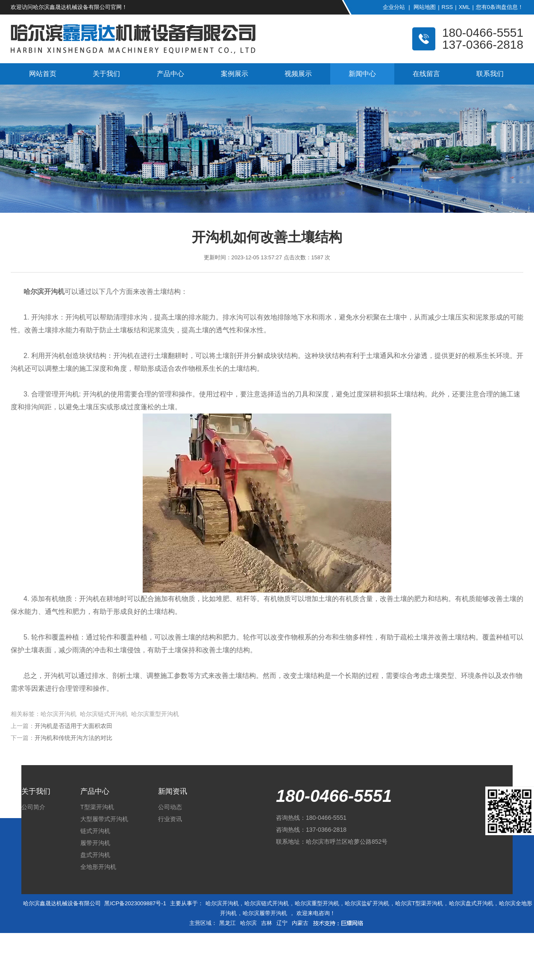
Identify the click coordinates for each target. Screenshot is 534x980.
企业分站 (394, 7)
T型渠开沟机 (97, 807)
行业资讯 (170, 819)
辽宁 (282, 923)
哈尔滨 (248, 923)
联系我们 (490, 74)
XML (465, 7)
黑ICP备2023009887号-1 (135, 903)
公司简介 (33, 807)
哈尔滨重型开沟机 (317, 903)
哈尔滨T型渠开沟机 (419, 903)
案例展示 (235, 74)
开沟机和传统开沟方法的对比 (73, 738)
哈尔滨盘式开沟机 (471, 903)
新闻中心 (362, 74)
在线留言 (426, 74)
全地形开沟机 (98, 867)
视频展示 (298, 74)
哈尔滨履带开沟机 (265, 913)
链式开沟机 (95, 831)
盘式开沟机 (95, 855)
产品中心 (170, 74)
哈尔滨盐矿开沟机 (367, 903)
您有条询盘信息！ (500, 7)
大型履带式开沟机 (104, 819)
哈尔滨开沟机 (222, 903)
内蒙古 (300, 923)
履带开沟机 (95, 843)
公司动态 (170, 807)
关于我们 (106, 74)
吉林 (267, 923)
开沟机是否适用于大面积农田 (73, 726)
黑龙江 (227, 923)
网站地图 (425, 7)
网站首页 (43, 74)
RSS (447, 7)
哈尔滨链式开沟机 (267, 903)
